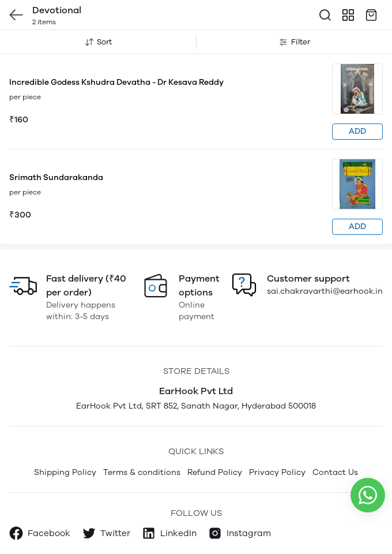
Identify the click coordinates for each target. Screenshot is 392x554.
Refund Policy (215, 472)
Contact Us (335, 472)
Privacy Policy (277, 472)
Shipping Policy (65, 472)
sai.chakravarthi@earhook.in (325, 291)
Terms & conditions (142, 472)
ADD (357, 131)
